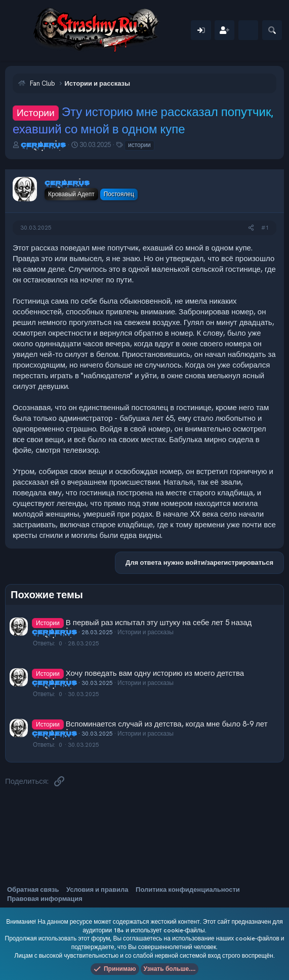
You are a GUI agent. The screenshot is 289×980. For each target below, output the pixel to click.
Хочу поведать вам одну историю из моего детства (155, 673)
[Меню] (19, 30)
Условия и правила (97, 890)
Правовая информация (45, 899)
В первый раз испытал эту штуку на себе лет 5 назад (159, 623)
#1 (265, 228)
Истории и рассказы (146, 632)
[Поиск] (272, 30)
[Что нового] (248, 30)
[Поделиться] (251, 228)
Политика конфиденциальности (188, 890)
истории (139, 145)
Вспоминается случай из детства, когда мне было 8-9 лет (167, 724)
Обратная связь (33, 890)
